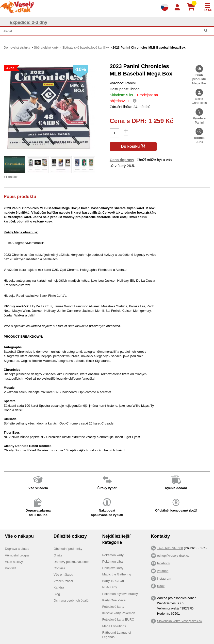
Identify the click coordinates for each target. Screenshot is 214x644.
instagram (164, 579)
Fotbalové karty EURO (118, 619)
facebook (164, 563)
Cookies (59, 568)
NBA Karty (110, 587)
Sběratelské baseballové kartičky (86, 47)
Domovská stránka (17, 47)
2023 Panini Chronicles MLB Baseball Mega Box (149, 47)
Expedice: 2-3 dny (28, 22)
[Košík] (193, 7)
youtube (163, 571)
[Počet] (115, 133)
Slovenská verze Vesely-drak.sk (180, 621)
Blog (57, 594)
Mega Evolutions (114, 626)
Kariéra (59, 587)
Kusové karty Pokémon (119, 613)
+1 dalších (11, 177)
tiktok (161, 586)
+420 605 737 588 (170, 548)
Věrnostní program (18, 555)
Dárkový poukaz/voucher (71, 562)
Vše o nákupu (64, 575)
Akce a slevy (14, 562)
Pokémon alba (112, 561)
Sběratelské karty (46, 47)
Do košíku (133, 146)
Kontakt (10, 568)
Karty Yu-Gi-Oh (113, 581)
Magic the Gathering (117, 574)
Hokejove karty (113, 568)
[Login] (177, 8)
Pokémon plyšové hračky (120, 594)
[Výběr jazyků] (165, 7)
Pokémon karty (113, 555)
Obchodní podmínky (68, 549)
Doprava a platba (17, 549)
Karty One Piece (114, 600)
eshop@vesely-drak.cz (173, 556)
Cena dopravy (122, 160)
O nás (58, 555)
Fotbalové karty (113, 607)
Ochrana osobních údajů (71, 600)
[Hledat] (206, 31)
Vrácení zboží (63, 581)
